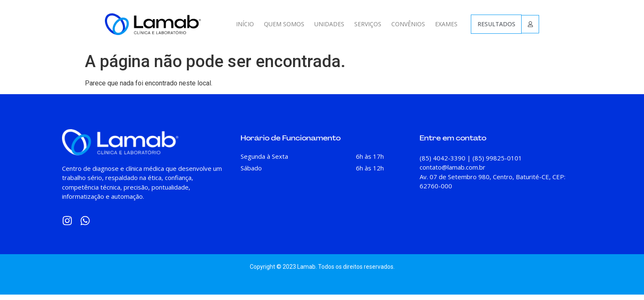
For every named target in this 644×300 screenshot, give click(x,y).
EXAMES (446, 24)
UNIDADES (329, 24)
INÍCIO (245, 24)
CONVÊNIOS (408, 24)
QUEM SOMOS (284, 24)
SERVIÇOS (368, 24)
